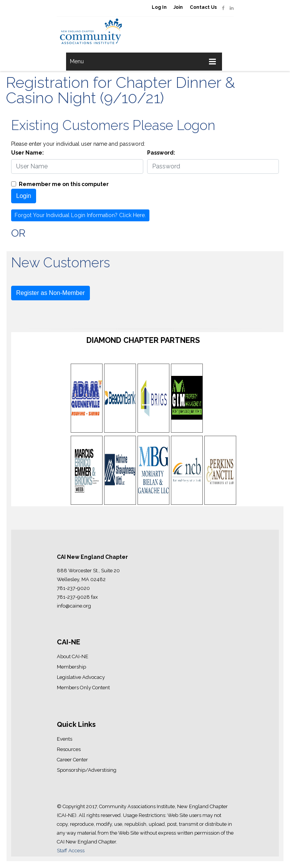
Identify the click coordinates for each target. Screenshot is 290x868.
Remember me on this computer (64, 184)
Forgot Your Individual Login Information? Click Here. (80, 215)
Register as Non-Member (51, 293)
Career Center (72, 760)
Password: (161, 153)
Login (24, 196)
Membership (71, 667)
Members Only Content (83, 688)
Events (65, 739)
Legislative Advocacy (81, 677)
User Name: (27, 153)
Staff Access (71, 851)
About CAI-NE (73, 656)
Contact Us (203, 7)
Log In (159, 7)
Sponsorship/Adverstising (87, 770)
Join (178, 7)
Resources (69, 749)
